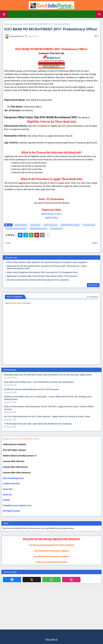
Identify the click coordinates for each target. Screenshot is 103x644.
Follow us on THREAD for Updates (51, 562)
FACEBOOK (34, 545)
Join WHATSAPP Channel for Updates (51, 556)
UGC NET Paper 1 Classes (14, 450)
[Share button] (48, 235)
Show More (93, 285)
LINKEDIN (69, 545)
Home (7, 24)
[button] (99, 14)
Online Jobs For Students (14, 444)
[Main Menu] (4, 14)
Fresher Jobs (35, 225)
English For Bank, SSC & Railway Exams (21, 439)
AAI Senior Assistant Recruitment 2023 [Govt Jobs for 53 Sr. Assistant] (38, 280)
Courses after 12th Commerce (17, 473)
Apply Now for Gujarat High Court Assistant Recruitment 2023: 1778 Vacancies (42, 276)
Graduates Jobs (89, 225)
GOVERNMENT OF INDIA (70, 225)
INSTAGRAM (47, 545)
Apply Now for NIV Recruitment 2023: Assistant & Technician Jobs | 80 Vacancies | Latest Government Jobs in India (47, 267)
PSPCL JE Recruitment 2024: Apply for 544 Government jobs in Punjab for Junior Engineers (47, 262)
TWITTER (58, 545)
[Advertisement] (51, 609)
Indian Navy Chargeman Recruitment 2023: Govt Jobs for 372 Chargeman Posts (42, 272)
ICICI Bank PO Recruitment (16, 229)
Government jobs (51, 225)
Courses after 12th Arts (14, 461)
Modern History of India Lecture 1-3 (20, 456)
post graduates (17, 24)
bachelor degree (21, 225)
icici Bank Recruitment (38, 229)
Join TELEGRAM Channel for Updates (51, 551)
